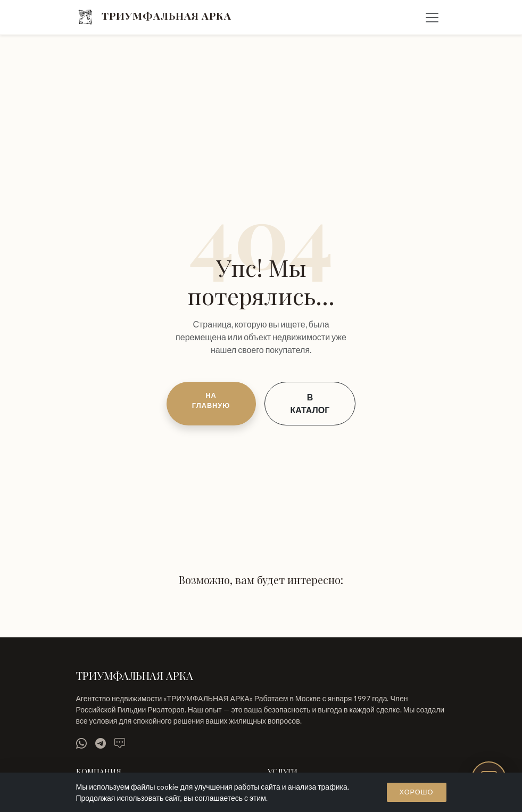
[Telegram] (101, 743)
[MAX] (120, 743)
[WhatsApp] (81, 743)
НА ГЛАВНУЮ (211, 400)
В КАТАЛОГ (310, 403)
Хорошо (417, 792)
